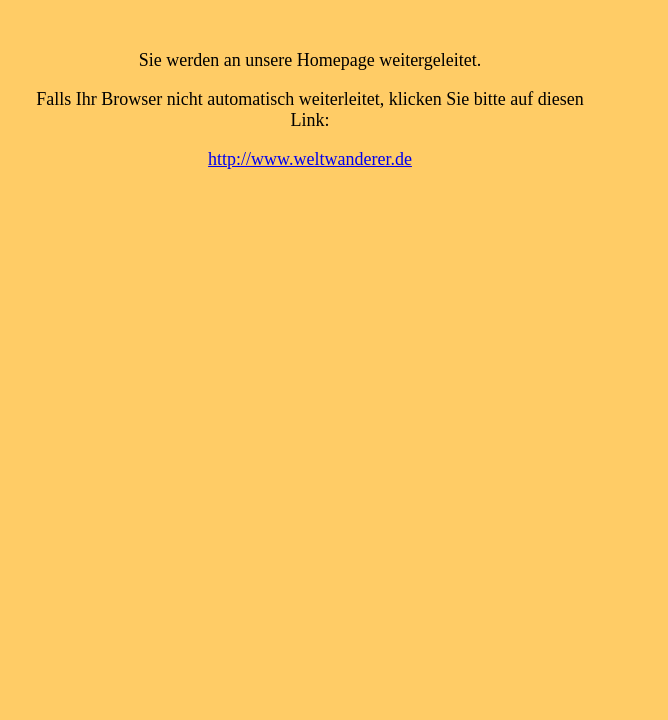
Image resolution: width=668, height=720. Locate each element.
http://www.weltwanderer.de (310, 159)
